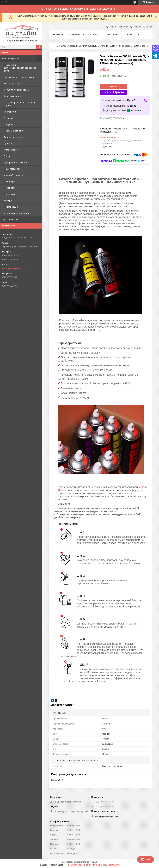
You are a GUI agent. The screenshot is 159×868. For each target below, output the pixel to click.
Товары (75, 34)
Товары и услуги (10, 59)
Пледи (7, 156)
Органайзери (11, 150)
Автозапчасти (11, 83)
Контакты (112, 34)
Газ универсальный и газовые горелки (20, 104)
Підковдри (9, 181)
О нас (94, 34)
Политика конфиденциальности (106, 865)
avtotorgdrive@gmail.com (14, 268)
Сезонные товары (14, 96)
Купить (114, 86)
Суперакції (10, 143)
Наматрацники (12, 169)
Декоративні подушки (16, 162)
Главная (57, 34)
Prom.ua (93, 862)
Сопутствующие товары (17, 90)
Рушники (9, 118)
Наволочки (10, 194)
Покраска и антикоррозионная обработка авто (20, 68)
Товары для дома (13, 137)
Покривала (10, 188)
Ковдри (8, 200)
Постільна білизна (13, 131)
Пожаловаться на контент (78, 865)
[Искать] (39, 47)
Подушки (9, 124)
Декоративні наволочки (17, 213)
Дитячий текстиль (13, 175)
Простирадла (11, 207)
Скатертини (10, 112)
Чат (146, 860)
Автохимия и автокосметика (19, 77)
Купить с (114, 92)
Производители (10, 219)
